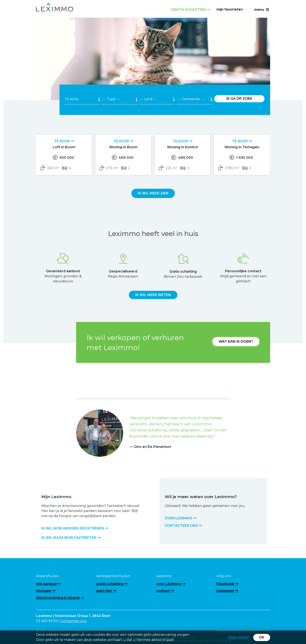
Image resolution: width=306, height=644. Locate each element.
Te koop (64, 141)
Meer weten (239, 637)
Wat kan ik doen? (236, 342)
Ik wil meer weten (153, 295)
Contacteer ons (73, 621)
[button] (88, 428)
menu (262, 10)
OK (262, 637)
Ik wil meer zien (153, 193)
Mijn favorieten (230, 9)
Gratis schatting (191, 10)
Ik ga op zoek (239, 99)
